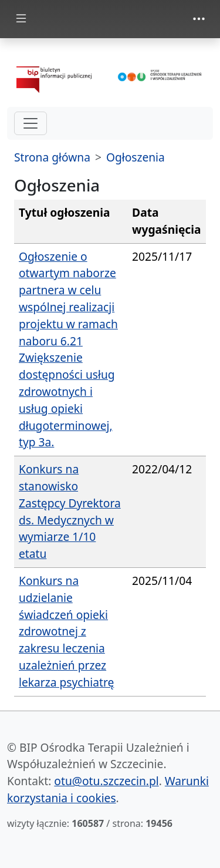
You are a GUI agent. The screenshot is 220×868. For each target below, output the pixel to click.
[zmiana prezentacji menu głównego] (21, 19)
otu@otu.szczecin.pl (106, 781)
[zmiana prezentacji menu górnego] (199, 19)
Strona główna (52, 157)
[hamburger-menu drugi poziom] (31, 123)
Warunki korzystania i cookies (108, 789)
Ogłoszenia (136, 157)
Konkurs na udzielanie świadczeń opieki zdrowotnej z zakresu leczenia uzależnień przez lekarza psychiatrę (66, 631)
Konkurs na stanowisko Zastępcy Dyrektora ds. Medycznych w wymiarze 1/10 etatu (70, 511)
